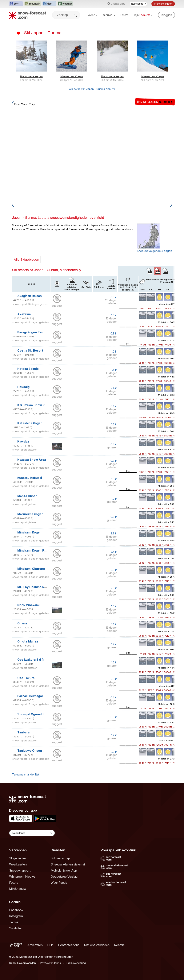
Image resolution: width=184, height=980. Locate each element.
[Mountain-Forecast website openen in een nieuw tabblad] (33, 4)
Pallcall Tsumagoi (30, 696)
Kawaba (23, 441)
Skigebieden (18, 858)
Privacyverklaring (51, 963)
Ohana (22, 623)
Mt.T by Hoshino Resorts (36, 587)
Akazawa (24, 314)
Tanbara (23, 732)
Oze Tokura (26, 678)
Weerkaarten (18, 864)
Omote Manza (28, 641)
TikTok (14, 922)
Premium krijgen (163, 4)
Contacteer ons (69, 945)
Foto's (124, 15)
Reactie (119, 945)
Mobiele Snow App (64, 870)
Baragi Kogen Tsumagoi (35, 332)
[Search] (76, 15)
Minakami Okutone (31, 569)
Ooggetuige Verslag (64, 877)
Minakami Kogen (29, 532)
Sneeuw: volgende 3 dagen (154, 251)
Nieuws (109, 15)
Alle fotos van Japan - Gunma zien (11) (92, 89)
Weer (93, 15)
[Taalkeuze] (138, 4)
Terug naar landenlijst (26, 774)
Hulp (50, 945)
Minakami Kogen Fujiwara (36, 551)
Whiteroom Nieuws (22, 877)
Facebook (16, 910)
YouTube (15, 928)
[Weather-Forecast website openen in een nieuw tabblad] (65, 4)
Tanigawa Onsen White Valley (39, 751)
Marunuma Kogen (31, 76)
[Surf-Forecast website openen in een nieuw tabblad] (16, 4)
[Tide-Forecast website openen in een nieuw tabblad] (49, 4)
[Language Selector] (32, 833)
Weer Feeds (59, 883)
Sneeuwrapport (20, 870)
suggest (57, 306)
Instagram (16, 916)
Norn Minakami (28, 605)
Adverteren (35, 945)
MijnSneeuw (18, 889)
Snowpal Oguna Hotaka (35, 714)
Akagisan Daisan (30, 296)
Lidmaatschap (60, 858)
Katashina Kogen (30, 423)
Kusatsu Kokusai (30, 478)
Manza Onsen (27, 496)
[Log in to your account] (166, 15)
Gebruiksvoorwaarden (22, 963)
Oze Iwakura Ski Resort (35, 660)
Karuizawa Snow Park (33, 405)
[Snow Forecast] (28, 15)
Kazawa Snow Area (32, 460)
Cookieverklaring (76, 963)
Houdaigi (24, 387)
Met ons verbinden (97, 945)
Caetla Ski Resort (30, 351)
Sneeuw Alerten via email (68, 864)
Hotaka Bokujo (28, 369)
